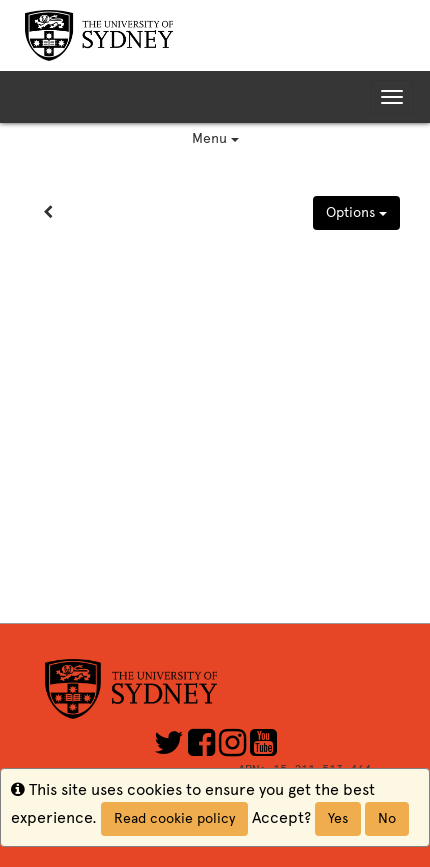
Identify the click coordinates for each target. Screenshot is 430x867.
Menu (215, 138)
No (387, 818)
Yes (338, 818)
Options (356, 212)
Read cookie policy (174, 818)
